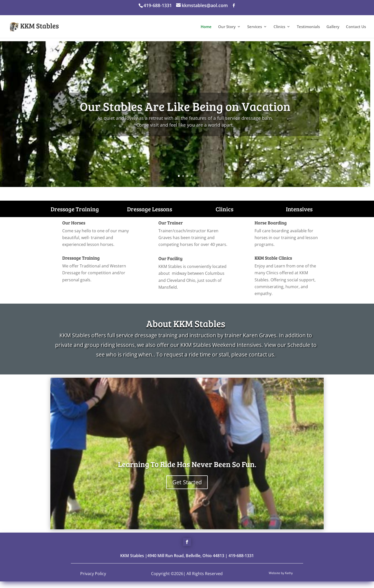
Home (206, 27)
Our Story (227, 27)
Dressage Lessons (150, 209)
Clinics (279, 27)
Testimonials (308, 27)
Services (255, 27)
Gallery (333, 27)
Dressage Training (75, 209)
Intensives (299, 209)
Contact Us (356, 27)
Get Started (187, 482)
